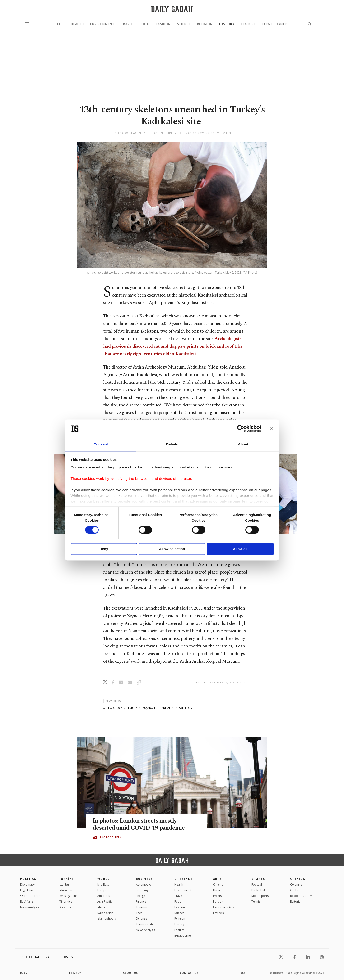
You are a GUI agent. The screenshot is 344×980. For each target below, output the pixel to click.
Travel (127, 24)
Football (257, 884)
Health (77, 24)
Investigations (68, 896)
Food (145, 24)
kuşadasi (149, 708)
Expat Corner (274, 24)
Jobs (24, 973)
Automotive (144, 884)
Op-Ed (294, 890)
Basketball (258, 890)
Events (217, 896)
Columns (296, 884)
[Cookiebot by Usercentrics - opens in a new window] (241, 429)
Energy (140, 896)
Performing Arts (224, 907)
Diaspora (65, 907)
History (227, 24)
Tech (139, 913)
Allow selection (172, 549)
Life (61, 24)
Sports (258, 879)
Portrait (218, 901)
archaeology (113, 708)
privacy (75, 973)
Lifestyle (183, 879)
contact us (189, 973)
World (104, 879)
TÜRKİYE (66, 879)
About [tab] (243, 444)
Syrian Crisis (105, 913)
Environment (102, 24)
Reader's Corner (301, 896)
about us (130, 973)
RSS (243, 973)
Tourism (142, 907)
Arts (217, 879)
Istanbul (64, 884)
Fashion (163, 24)
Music (217, 890)
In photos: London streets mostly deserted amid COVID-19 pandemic (139, 824)
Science (184, 24)
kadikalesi (167, 708)
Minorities (65, 901)
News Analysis (30, 907)
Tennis (256, 901)
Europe (102, 890)
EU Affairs (27, 901)
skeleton (186, 708)
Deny (104, 549)
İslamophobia (107, 919)
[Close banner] (272, 429)
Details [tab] (172, 444)
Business (144, 879)
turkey (133, 708)
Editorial (296, 901)
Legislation (27, 890)
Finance (141, 901)
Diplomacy (27, 884)
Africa (101, 907)
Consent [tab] (101, 444)
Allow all (240, 549)
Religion (205, 24)
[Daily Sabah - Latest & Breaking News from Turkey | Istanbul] (172, 9)
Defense (142, 919)
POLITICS (28, 879)
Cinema (218, 884)
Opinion (298, 879)
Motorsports (260, 896)
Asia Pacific (105, 901)
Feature (249, 24)
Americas (104, 896)
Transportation (146, 924)
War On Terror (30, 896)
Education (65, 890)
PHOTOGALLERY (111, 837)
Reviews (218, 913)
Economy (142, 890)
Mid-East (103, 884)
